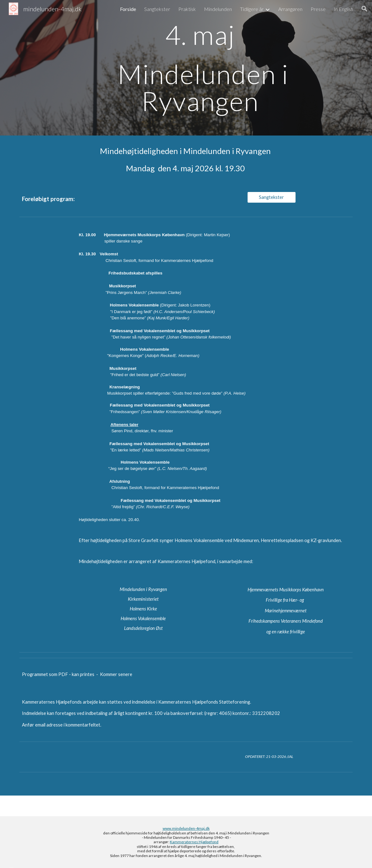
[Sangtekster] (272, 197)
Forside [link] (128, 9)
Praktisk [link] (187, 9)
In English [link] (343, 9)
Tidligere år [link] (252, 9)
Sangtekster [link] (157, 9)
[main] (200, 68)
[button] (364, 9)
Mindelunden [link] (218, 9)
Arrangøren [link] (290, 9)
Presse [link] (318, 9)
